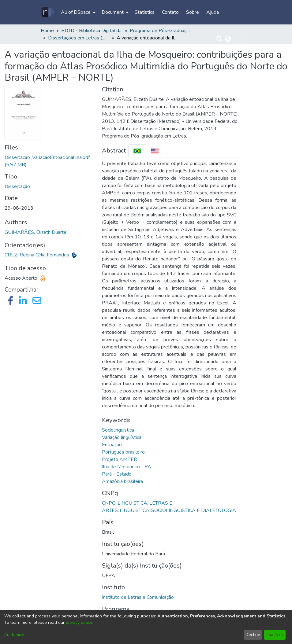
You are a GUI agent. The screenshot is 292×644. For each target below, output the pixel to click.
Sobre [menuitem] (193, 12)
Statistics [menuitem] (145, 12)
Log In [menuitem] (241, 39)
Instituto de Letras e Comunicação (138, 597)
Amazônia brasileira (122, 481)
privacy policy (79, 622)
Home (47, 31)
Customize (14, 635)
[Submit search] (220, 39)
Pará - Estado (117, 474)
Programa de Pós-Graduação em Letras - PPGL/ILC (160, 31)
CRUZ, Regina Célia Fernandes (37, 255)
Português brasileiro (123, 452)
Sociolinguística (118, 430)
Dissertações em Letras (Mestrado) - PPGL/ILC (79, 38)
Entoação (112, 445)
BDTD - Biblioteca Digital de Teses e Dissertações (92, 31)
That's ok (275, 635)
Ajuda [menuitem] (213, 12)
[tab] (137, 151)
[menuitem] (78, 12)
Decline (253, 635)
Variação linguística (122, 437)
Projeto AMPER (120, 459)
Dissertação (17, 186)
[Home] (48, 12)
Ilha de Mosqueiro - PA (127, 467)
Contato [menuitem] (170, 12)
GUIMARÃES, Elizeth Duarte (36, 232)
